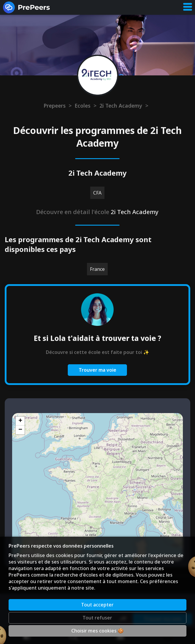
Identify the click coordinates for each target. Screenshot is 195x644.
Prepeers (55, 106)
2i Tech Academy (121, 106)
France (97, 269)
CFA (97, 193)
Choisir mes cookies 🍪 (97, 631)
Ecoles (83, 106)
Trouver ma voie (97, 370)
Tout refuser (97, 618)
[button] (20, 421)
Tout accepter (97, 605)
